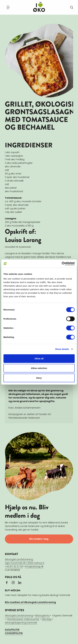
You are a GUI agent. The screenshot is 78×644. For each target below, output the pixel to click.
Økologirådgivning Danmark (21, 623)
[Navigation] (8, 7)
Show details (62, 349)
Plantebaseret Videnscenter (23, 619)
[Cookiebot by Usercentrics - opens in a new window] (62, 264)
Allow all (39, 359)
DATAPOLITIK (12, 630)
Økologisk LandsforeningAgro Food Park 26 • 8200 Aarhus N (24, 561)
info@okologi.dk (34, 566)
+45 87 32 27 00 (14, 566)
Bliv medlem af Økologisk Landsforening (30, 602)
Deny (39, 378)
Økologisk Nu (42, 616)
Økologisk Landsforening (19, 616)
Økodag (47, 619)
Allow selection (39, 368)
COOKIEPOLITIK (14, 633)
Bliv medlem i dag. (39, 539)
